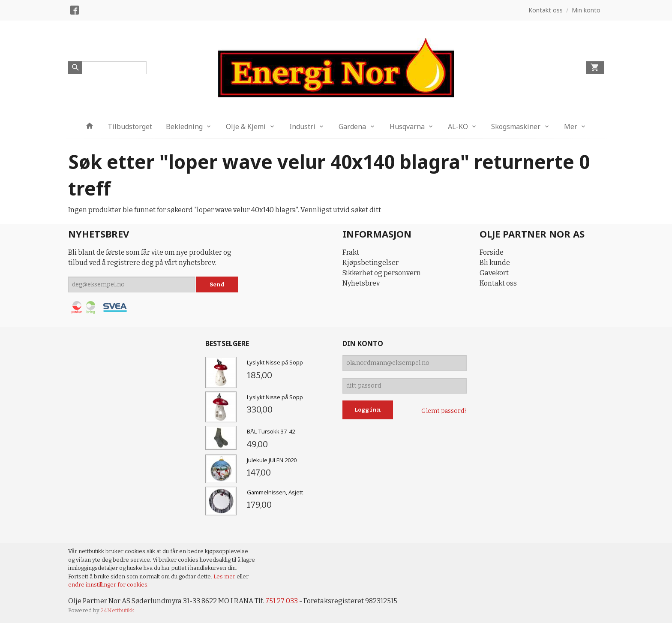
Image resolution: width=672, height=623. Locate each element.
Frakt (351, 252)
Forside (492, 252)
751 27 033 (282, 601)
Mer (571, 126)
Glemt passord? (444, 411)
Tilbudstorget (130, 126)
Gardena (352, 126)
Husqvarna (407, 126)
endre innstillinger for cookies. (108, 585)
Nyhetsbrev (361, 283)
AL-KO (458, 126)
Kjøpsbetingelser (370, 263)
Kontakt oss (498, 283)
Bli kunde (495, 263)
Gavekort (494, 273)
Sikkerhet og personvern (382, 273)
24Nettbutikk (117, 610)
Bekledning (184, 126)
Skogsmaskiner (516, 126)
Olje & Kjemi (246, 126)
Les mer (225, 576)
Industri (302, 126)
